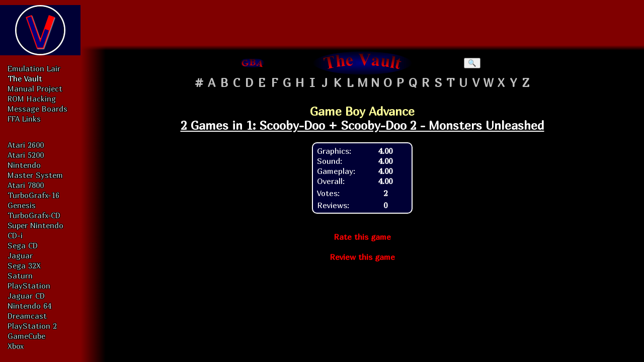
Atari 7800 (26, 185)
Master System (35, 175)
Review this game (362, 257)
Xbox (16, 346)
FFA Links (24, 119)
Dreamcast (27, 316)
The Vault (25, 78)
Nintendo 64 (29, 306)
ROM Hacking (32, 99)
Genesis (22, 205)
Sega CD (23, 245)
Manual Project (35, 88)
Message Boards (37, 109)
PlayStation (29, 286)
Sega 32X (24, 265)
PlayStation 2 (32, 326)
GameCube (26, 336)
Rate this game (362, 237)
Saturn (20, 276)
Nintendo (24, 165)
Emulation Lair (34, 68)
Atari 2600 (26, 145)
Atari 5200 (26, 155)
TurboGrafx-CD (34, 215)
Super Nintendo (35, 225)
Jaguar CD (26, 296)
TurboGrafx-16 (33, 195)
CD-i (15, 235)
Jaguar (20, 255)
